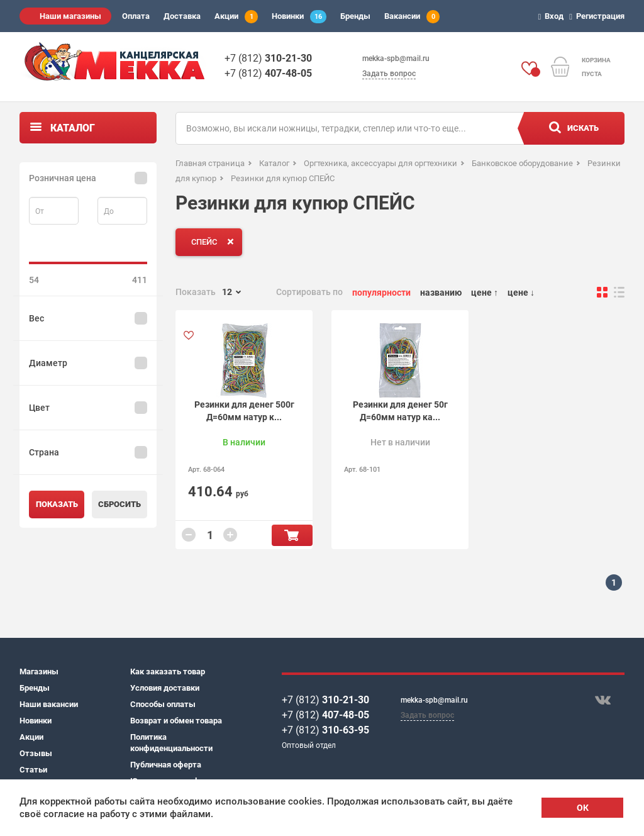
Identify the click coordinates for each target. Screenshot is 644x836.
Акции (236, 17)
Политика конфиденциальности (171, 743)
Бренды (355, 16)
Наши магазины (70, 16)
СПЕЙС (215, 242)
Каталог (73, 128)
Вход (553, 16)
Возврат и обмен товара (176, 721)
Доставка (182, 16)
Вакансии (412, 17)
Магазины (39, 672)
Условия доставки (165, 688)
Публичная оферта (166, 765)
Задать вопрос (389, 74)
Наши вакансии (49, 704)
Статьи (33, 770)
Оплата (136, 16)
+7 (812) (268, 58)
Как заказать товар (168, 672)
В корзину (292, 535)
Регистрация (599, 16)
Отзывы (36, 753)
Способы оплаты (163, 704)
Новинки (299, 17)
